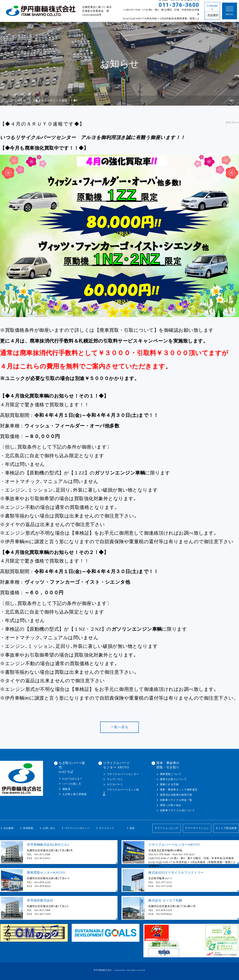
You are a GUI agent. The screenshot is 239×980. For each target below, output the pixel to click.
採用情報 (28, 828)
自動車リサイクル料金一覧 (176, 800)
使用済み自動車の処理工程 (176, 795)
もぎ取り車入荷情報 (74, 794)
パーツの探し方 (72, 784)
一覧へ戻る (119, 727)
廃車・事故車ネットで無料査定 (179, 790)
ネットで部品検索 (226, 828)
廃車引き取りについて (173, 779)
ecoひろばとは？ (72, 779)
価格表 (66, 789)
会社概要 (9, 828)
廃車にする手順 (169, 784)
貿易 (132, 828)
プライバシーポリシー (77, 828)
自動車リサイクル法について (177, 810)
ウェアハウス (115, 779)
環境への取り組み (171, 805)
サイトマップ (107, 828)
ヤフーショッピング (166, 828)
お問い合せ (49, 828)
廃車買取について (171, 774)
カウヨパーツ (115, 784)
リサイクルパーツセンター (123, 774)
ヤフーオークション (197, 828)
